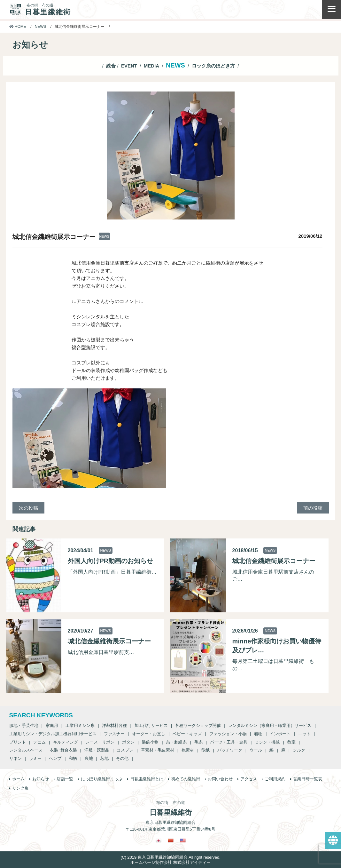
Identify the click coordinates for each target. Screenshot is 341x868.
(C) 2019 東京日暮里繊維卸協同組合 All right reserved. (170, 857)
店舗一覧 (65, 779)
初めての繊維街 (186, 779)
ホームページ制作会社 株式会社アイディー (170, 862)
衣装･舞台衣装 (63, 750)
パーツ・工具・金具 (229, 742)
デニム (39, 742)
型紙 (205, 750)
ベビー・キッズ (187, 734)
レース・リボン (100, 742)
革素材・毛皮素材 (158, 750)
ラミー (35, 758)
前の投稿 (313, 508)
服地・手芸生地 (24, 725)
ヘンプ (55, 758)
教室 (291, 742)
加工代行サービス (151, 725)
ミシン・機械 (267, 742)
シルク (299, 750)
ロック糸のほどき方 (213, 66)
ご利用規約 (275, 779)
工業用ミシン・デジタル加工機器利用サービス (53, 734)
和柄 (73, 758)
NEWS (41, 27)
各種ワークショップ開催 (198, 725)
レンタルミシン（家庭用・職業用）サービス (270, 725)
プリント (18, 742)
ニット (304, 734)
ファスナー (114, 734)
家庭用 (52, 725)
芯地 (105, 758)
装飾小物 (150, 742)
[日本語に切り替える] (159, 840)
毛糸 (198, 742)
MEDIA (151, 66)
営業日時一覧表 (308, 779)
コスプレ (125, 750)
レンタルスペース (26, 750)
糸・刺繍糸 (176, 742)
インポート (280, 734)
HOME (18, 27)
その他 (122, 758)
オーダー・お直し (149, 734)
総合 (111, 66)
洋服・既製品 (97, 750)
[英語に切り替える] (183, 840)
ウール (256, 750)
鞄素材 (188, 750)
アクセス (249, 779)
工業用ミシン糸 (80, 725)
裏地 (89, 758)
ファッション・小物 (228, 734)
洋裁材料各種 (114, 725)
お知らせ (41, 779)
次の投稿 (28, 508)
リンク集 (20, 788)
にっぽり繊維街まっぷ (102, 779)
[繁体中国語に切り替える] (171, 840)
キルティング (66, 742)
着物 (258, 734)
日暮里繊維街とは (147, 779)
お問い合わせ (220, 779)
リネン (15, 758)
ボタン (128, 742)
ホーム (18, 779)
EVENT (129, 66)
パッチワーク (230, 750)
